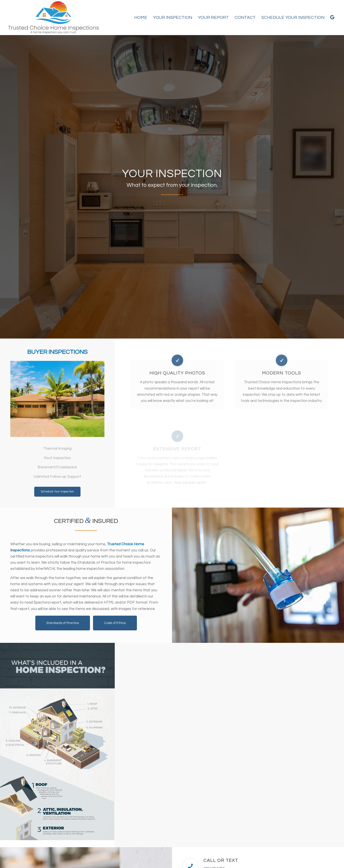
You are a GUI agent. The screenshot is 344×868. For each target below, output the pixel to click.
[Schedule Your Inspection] (57, 492)
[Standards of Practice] (63, 623)
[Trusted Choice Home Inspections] (53, 18)
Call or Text (221, 860)
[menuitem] (141, 18)
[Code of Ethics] (115, 623)
